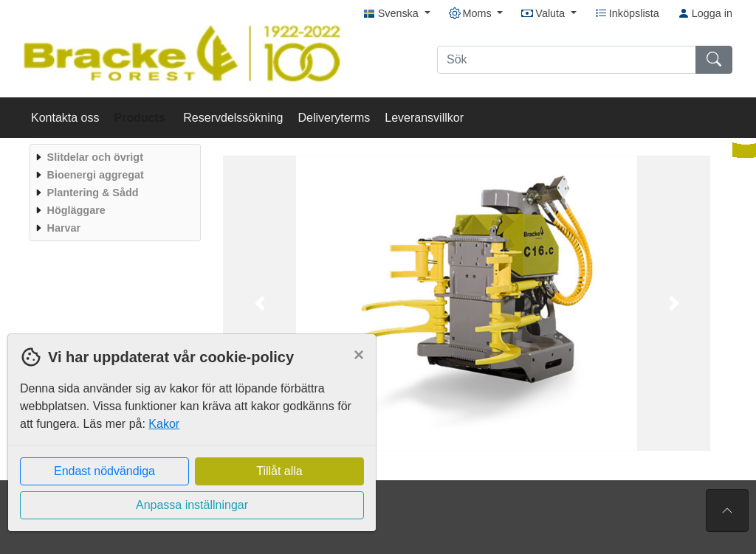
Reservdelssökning (233, 118)
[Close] (359, 355)
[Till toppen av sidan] (727, 510)
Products (142, 118)
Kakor (164, 424)
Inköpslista (627, 13)
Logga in (705, 13)
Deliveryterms (334, 118)
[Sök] (567, 60)
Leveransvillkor (424, 118)
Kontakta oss (65, 118)
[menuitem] (113, 157)
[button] (260, 303)
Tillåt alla (279, 471)
